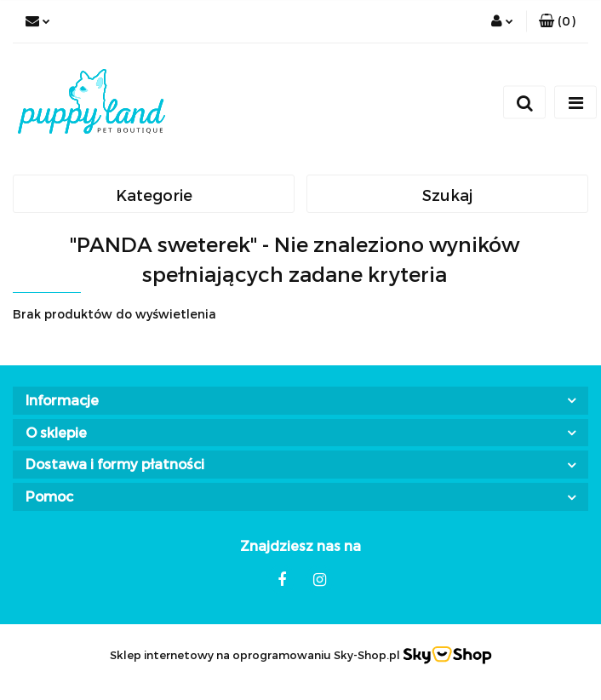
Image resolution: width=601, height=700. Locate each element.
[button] (557, 21)
